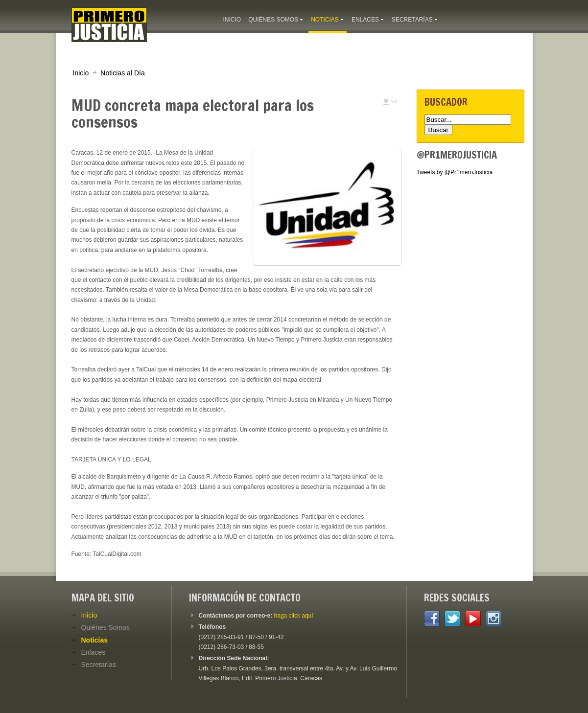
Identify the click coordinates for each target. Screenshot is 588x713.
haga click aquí (294, 616)
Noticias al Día (122, 73)
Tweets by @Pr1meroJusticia (455, 172)
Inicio (81, 73)
